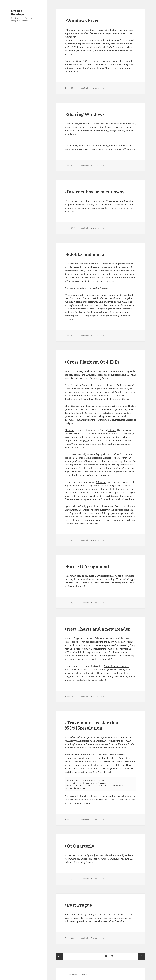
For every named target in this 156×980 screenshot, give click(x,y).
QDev (67, 406)
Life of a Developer (18, 12)
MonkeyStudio (74, 510)
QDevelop (69, 430)
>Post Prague (78, 905)
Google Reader (72, 676)
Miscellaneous (99, 88)
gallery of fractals (112, 302)
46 (113, 955)
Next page (142, 956)
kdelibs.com (94, 267)
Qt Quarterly (83, 855)
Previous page (59, 956)
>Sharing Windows (85, 114)
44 (100, 955)
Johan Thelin (84, 88)
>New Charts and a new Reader (97, 629)
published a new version (105, 638)
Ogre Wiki (97, 772)
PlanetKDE (107, 659)
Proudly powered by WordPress (78, 974)
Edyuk (74, 406)
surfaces (122, 305)
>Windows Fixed (82, 20)
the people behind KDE (91, 264)
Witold (69, 638)
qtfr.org (112, 430)
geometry (98, 316)
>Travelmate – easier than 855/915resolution (92, 725)
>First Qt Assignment (87, 566)
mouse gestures (98, 859)
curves (110, 305)
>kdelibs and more (84, 254)
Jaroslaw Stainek (126, 264)
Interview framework (118, 642)
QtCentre (69, 416)
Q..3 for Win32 (91, 271)
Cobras (68, 454)
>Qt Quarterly (79, 846)
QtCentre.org (128, 656)
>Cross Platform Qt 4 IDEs (92, 362)
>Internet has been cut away (95, 192)
